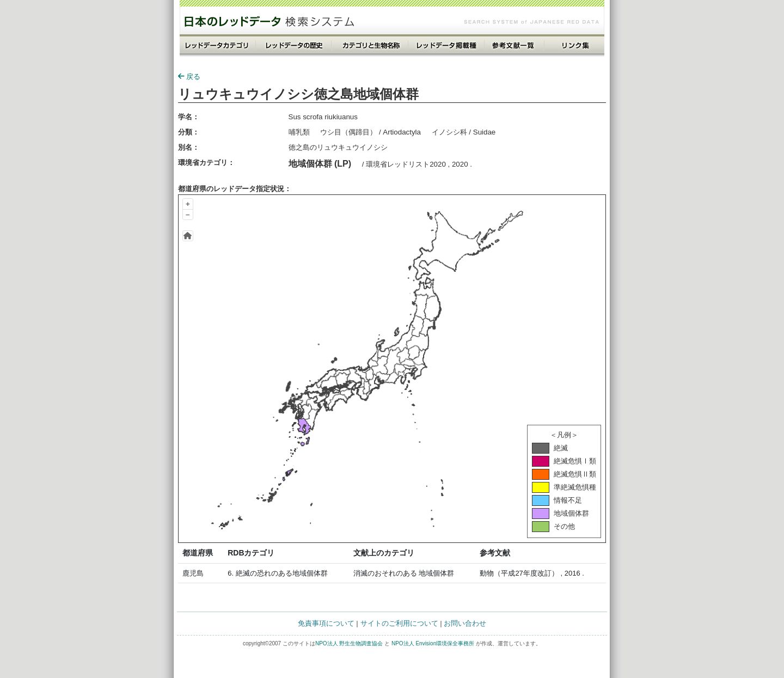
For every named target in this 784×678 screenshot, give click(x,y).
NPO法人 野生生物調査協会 (349, 643)
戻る (189, 77)
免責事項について (326, 623)
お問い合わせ (465, 623)
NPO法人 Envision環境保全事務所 (433, 643)
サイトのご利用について (399, 623)
